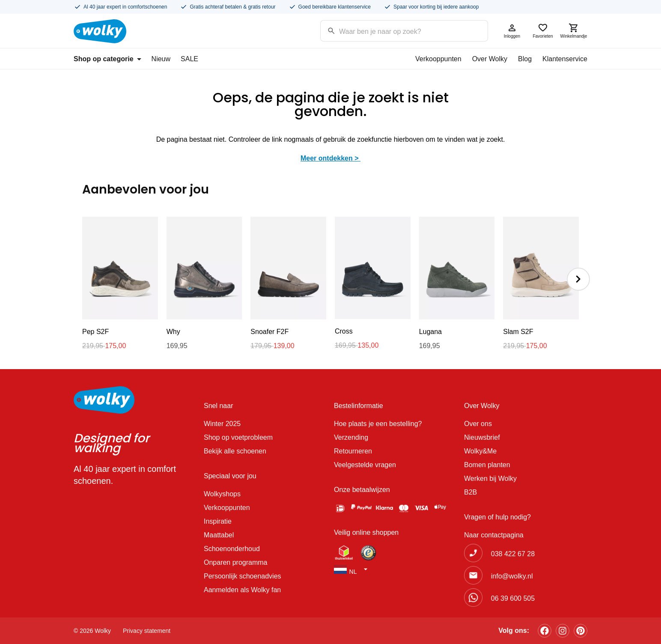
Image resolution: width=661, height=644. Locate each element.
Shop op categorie (107, 59)
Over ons (478, 424)
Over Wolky (490, 59)
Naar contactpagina (494, 535)
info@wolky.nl (512, 576)
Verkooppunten (438, 59)
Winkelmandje (574, 31)
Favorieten (543, 31)
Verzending (351, 437)
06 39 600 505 (513, 598)
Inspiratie (218, 521)
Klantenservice (565, 59)
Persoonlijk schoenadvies (243, 576)
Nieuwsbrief (482, 437)
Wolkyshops (222, 494)
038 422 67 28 (513, 554)
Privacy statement (147, 631)
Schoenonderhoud (232, 549)
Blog (525, 59)
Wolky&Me (480, 451)
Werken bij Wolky (490, 479)
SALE (189, 59)
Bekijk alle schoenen (235, 451)
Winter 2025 (222, 424)
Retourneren (353, 451)
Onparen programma (236, 562)
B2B (470, 492)
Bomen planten (487, 465)
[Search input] (393, 30)
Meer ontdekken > (330, 158)
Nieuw (161, 59)
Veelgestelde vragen (365, 465)
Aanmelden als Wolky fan (242, 590)
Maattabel (219, 535)
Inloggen (512, 31)
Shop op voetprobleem (238, 437)
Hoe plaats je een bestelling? (378, 424)
